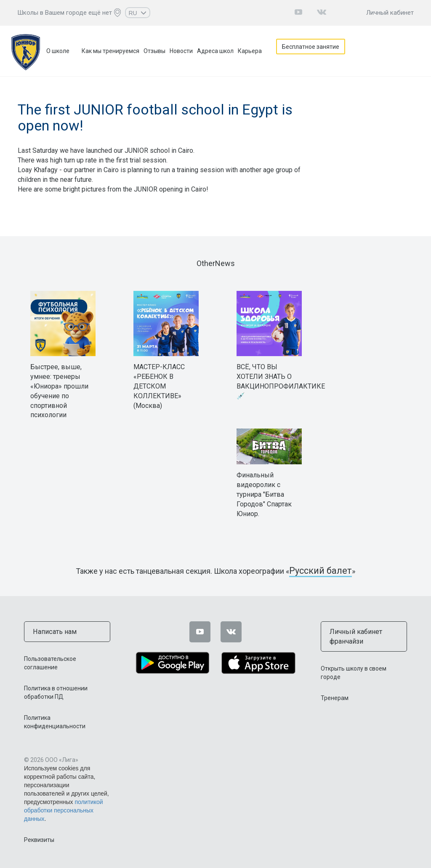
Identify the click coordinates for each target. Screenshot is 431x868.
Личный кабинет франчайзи (353, 635)
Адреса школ (215, 51)
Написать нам (52, 631)
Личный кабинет (390, 13)
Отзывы (154, 51)
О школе (58, 51)
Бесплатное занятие (314, 51)
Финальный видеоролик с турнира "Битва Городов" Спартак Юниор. (264, 494)
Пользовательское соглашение (50, 662)
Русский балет (321, 571)
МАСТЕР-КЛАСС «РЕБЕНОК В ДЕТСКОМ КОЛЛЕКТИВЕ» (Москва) (159, 386)
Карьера (250, 51)
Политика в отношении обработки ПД (56, 691)
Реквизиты (39, 839)
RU (137, 13)
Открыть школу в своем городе (354, 670)
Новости (181, 51)
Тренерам (335, 695)
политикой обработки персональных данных (64, 809)
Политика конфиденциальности (55, 721)
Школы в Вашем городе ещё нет (65, 13)
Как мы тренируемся (110, 51)
